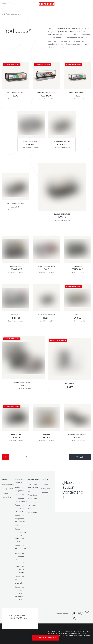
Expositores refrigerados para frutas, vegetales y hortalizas (20, 593)
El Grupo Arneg (8, 489)
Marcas (5, 493)
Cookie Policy (85, 631)
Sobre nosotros (8, 485)
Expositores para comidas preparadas (20, 580)
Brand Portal (32, 513)
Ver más (80, 457)
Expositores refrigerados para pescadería (21, 498)
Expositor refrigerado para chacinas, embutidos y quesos (21, 535)
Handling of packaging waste (32, 505)
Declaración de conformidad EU (33, 488)
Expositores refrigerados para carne (20, 508)
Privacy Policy (74, 631)
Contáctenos (46, 485)
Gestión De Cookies (69, 634)
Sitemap (65, 631)
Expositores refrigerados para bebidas (20, 570)
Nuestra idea (7, 497)
